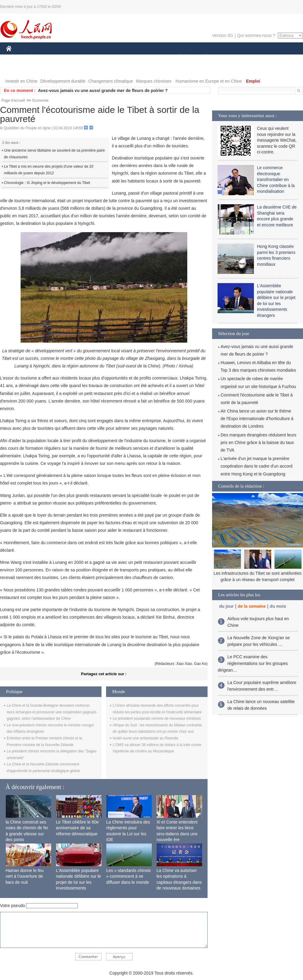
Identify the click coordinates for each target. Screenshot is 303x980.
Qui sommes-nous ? (256, 35)
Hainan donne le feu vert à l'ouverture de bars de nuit (25, 876)
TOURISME (254, 57)
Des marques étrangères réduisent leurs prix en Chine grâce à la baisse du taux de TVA (258, 442)
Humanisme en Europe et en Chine (209, 81)
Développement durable (63, 81)
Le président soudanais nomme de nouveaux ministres (157, 719)
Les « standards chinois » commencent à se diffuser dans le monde (129, 876)
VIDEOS (18, 69)
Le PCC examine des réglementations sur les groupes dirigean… (253, 663)
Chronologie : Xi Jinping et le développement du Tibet (47, 183)
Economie (40, 100)
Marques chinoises (154, 81)
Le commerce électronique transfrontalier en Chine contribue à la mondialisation (276, 179)
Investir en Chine (21, 81)
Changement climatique (111, 81)
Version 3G (223, 35)
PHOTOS (281, 57)
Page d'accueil (13, 100)
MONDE (70, 57)
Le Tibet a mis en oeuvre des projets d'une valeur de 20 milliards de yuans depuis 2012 (49, 170)
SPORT (228, 57)
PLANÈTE (203, 57)
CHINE (17, 57)
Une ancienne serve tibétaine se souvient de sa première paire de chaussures (54, 154)
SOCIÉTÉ (177, 57)
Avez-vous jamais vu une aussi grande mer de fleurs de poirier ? (103, 90)
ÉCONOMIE (43, 57)
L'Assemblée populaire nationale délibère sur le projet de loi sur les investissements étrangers (79, 882)
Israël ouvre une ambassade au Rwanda (145, 738)
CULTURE (150, 57)
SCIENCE (123, 57)
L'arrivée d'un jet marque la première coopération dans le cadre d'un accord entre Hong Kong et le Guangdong (256, 466)
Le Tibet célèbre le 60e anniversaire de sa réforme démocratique (78, 828)
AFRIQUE (96, 57)
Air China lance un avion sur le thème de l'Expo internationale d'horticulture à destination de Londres (257, 419)
